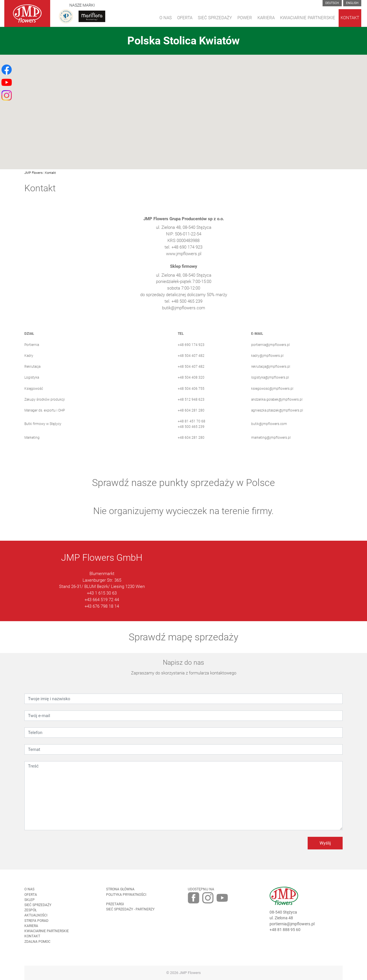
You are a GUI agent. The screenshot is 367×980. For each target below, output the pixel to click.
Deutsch (332, 3)
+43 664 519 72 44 (102, 605)
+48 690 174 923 (191, 350)
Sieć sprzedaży (215, 18)
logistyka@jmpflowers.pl (270, 383)
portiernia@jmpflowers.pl (271, 350)
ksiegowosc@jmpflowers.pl (272, 394)
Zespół (31, 916)
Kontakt (350, 18)
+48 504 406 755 (191, 394)
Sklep (30, 905)
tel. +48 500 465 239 (183, 307)
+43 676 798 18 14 (102, 612)
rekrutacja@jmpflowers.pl (271, 372)
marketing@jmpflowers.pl (271, 443)
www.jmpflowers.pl (184, 259)
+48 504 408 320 (191, 383)
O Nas (166, 18)
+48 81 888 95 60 (285, 935)
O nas (29, 895)
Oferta (185, 18)
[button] (183, 109)
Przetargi (115, 910)
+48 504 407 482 (191, 361)
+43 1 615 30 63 (102, 599)
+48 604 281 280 (191, 416)
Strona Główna (120, 895)
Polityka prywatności (126, 900)
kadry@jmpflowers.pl (267, 361)
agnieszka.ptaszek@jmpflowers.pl (277, 416)
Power (245, 18)
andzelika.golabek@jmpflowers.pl (277, 405)
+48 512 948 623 (191, 405)
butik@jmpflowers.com (183, 313)
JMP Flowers (34, 173)
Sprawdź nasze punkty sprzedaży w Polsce (183, 488)
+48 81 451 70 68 (192, 427)
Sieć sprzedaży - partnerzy (130, 915)
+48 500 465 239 (191, 432)
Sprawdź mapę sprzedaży (183, 642)
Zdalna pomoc (37, 947)
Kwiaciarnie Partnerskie (308, 18)
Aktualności (36, 921)
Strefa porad (36, 926)
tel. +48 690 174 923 (183, 253)
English (352, 3)
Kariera (266, 18)
